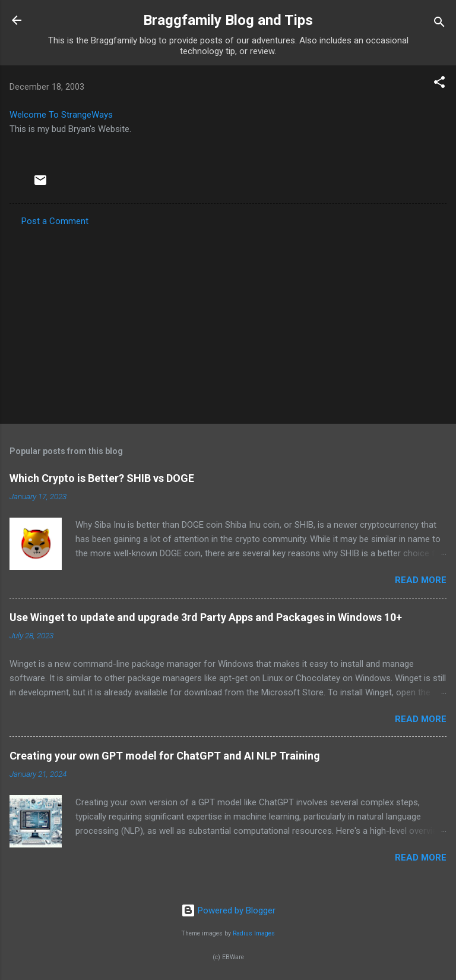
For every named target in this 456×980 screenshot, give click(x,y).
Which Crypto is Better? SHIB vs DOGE (102, 478)
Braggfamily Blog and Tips (228, 20)
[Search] (439, 24)
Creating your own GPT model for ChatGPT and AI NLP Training (165, 756)
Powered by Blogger (228, 910)
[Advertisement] (228, 322)
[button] (439, 84)
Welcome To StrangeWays (61, 115)
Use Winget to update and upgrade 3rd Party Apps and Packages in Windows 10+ (206, 617)
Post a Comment (55, 221)
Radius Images (254, 933)
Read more (421, 580)
